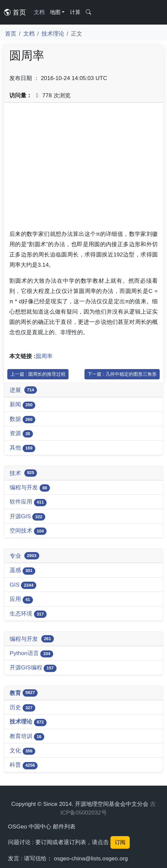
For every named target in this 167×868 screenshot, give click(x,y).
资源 (21, 434)
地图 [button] (55, 12)
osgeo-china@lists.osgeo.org (91, 858)
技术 (23, 473)
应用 (21, 599)
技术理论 (53, 34)
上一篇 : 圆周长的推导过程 (38, 374)
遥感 (22, 571)
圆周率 (44, 356)
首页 (15, 12)
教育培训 (27, 737)
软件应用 (28, 502)
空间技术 (28, 531)
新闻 (22, 405)
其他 (22, 448)
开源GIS (27, 517)
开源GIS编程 (33, 668)
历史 (22, 708)
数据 (22, 419)
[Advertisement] (83, 168)
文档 (39, 12)
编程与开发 (30, 488)
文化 (22, 751)
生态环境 (28, 614)
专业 (24, 556)
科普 (24, 765)
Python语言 (31, 654)
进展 (23, 390)
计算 (75, 12)
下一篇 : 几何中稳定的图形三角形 (122, 374)
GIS (23, 585)
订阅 (120, 842)
